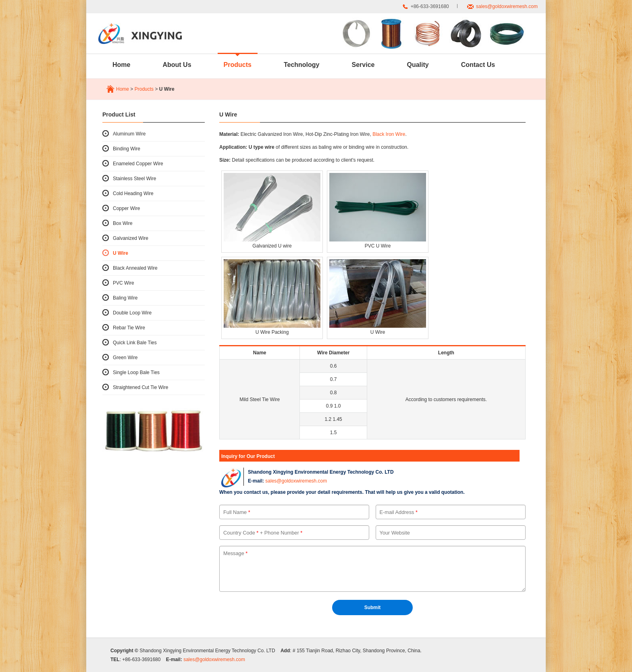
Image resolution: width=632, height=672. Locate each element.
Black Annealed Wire (135, 268)
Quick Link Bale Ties (135, 343)
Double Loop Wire (132, 313)
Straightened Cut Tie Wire (140, 387)
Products (238, 65)
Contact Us (478, 65)
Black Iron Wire (389, 134)
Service (363, 65)
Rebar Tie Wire (129, 328)
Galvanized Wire (131, 238)
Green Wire (125, 358)
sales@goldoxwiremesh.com (507, 6)
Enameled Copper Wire (138, 164)
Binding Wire (127, 149)
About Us (177, 65)
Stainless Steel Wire (134, 179)
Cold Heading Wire (133, 193)
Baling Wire (125, 298)
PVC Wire (124, 283)
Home (121, 65)
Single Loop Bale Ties (136, 372)
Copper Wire (126, 208)
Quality (418, 65)
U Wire (121, 253)
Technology (302, 65)
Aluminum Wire (129, 134)
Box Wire (123, 223)
